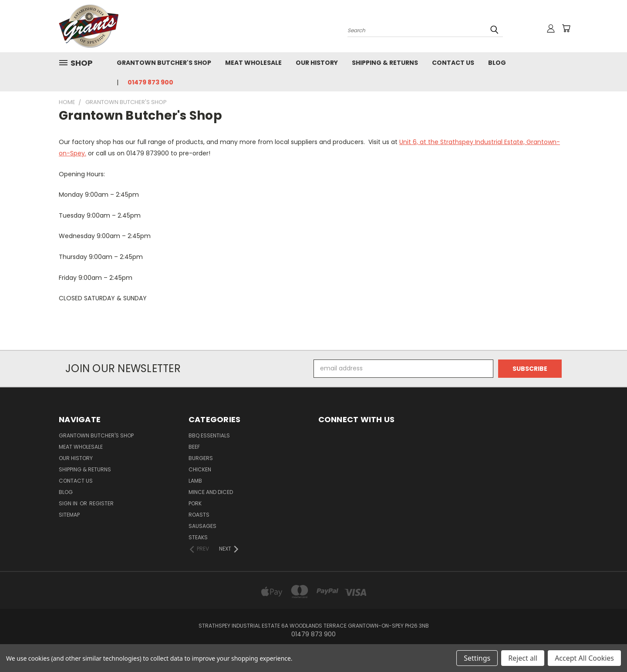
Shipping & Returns (385, 63)
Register (101, 503)
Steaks (198, 537)
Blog (497, 63)
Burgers (201, 458)
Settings (477, 658)
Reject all (523, 658)
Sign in (69, 503)
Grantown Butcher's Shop (164, 63)
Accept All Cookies (584, 658)
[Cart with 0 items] (566, 28)
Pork (195, 503)
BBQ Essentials (209, 435)
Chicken (200, 469)
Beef (194, 447)
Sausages (202, 526)
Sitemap (69, 515)
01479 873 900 (150, 82)
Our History (317, 63)
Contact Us (453, 63)
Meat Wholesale (253, 63)
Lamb (195, 481)
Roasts (199, 515)
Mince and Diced (211, 492)
